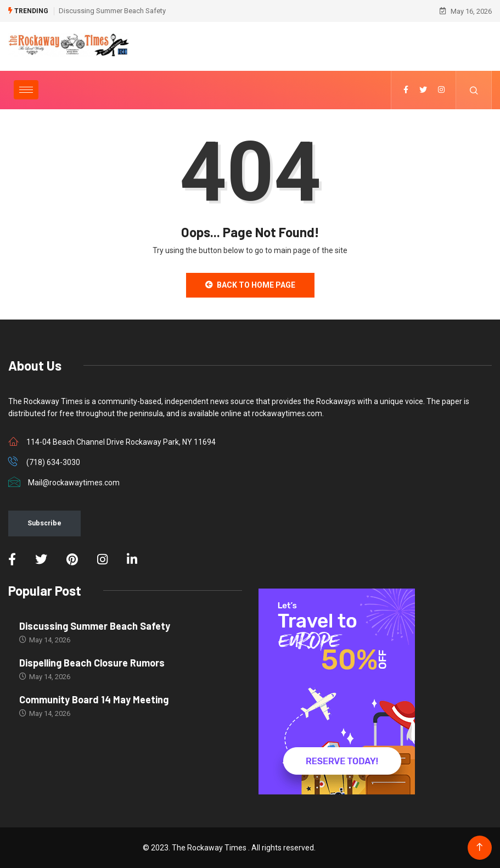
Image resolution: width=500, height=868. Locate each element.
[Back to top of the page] (479, 847)
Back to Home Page (250, 285)
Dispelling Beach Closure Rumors (92, 663)
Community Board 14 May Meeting (94, 699)
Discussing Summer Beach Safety (112, 11)
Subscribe (44, 523)
